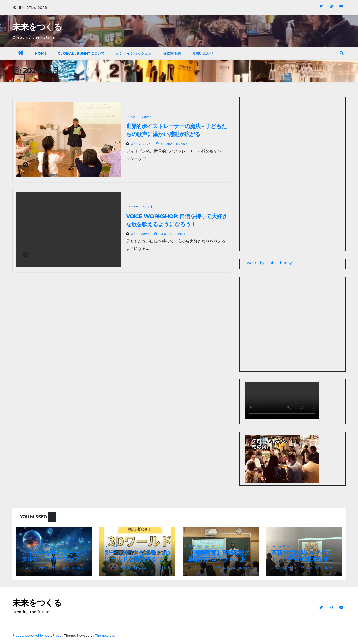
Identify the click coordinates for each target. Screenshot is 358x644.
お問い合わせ (202, 53)
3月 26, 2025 (37, 568)
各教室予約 (172, 53)
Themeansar (105, 635)
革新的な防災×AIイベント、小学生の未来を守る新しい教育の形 (303, 559)
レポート (147, 117)
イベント (133, 117)
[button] (342, 53)
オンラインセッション (134, 53)
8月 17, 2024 (203, 568)
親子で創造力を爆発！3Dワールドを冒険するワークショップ (137, 559)
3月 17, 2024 (141, 144)
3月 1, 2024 (140, 234)
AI (24, 546)
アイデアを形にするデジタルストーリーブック (54, 556)
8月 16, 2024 (286, 568)
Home (41, 53)
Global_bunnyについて (81, 53)
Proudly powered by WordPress (37, 635)
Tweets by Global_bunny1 (269, 263)
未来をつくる (37, 27)
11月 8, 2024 (119, 568)
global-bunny (172, 144)
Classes (133, 207)
